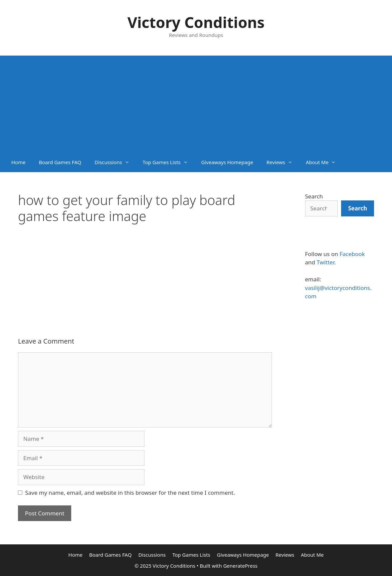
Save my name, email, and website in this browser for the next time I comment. (130, 493)
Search (314, 196)
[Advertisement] (196, 102)
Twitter (325, 262)
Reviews (283, 162)
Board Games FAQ (60, 162)
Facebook (352, 254)
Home (18, 162)
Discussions (115, 162)
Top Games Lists (169, 162)
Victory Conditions (196, 22)
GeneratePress (240, 566)
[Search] (358, 208)
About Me (324, 162)
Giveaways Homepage (227, 162)
